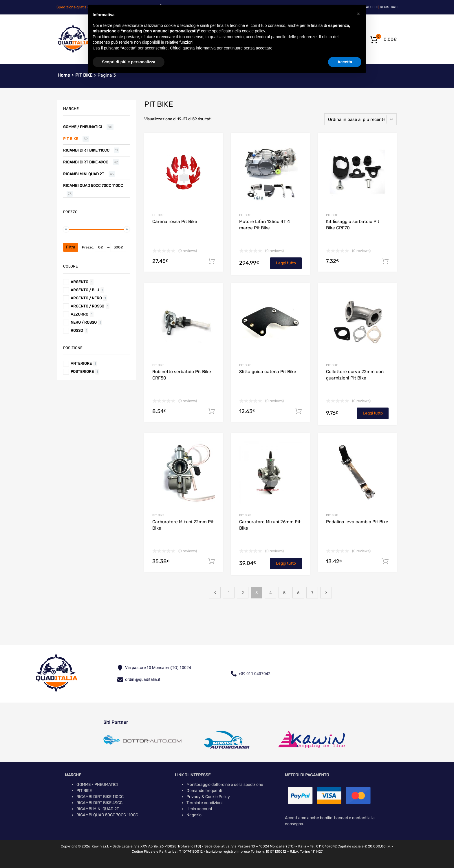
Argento (79, 282)
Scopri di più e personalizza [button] (129, 62)
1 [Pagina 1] (229, 593)
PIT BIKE (158, 215)
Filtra (71, 247)
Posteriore (82, 372)
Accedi (372, 7)
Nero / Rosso (84, 322)
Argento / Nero (86, 298)
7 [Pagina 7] (312, 593)
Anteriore (81, 363)
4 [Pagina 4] (271, 593)
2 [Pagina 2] (243, 593)
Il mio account (199, 809)
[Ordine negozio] (360, 119)
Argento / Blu (85, 290)
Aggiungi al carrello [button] (211, 261)
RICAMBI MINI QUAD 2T (84, 174)
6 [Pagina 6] (298, 593)
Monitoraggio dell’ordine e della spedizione (225, 785)
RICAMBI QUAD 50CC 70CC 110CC (93, 186)
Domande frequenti (204, 791)
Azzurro (79, 314)
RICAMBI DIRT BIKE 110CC (86, 150)
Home (64, 75)
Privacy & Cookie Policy (208, 797)
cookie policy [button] (253, 31)
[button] (358, 14)
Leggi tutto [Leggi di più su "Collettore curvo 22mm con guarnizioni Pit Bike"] (373, 413)
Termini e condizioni (204, 803)
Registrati (389, 7)
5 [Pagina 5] (284, 593)
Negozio (194, 815)
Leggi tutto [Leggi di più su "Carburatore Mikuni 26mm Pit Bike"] (286, 563)
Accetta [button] (345, 62)
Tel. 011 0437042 (323, 846)
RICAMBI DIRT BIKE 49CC (86, 162)
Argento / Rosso (87, 306)
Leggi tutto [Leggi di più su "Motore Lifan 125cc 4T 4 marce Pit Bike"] (286, 263)
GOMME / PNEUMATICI (83, 127)
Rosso (77, 330)
